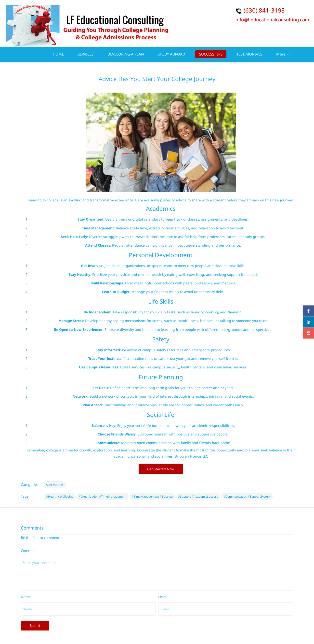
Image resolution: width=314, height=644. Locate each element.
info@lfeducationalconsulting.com (272, 20)
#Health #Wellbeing (60, 497)
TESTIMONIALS (249, 54)
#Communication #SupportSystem (247, 497)
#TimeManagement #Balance (152, 497)
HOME (58, 54)
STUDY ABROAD (171, 54)
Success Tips (55, 485)
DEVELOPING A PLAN (126, 54)
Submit (35, 626)
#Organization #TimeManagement (103, 497)
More (283, 54)
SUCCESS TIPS (211, 54)
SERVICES (86, 54)
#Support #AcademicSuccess (198, 497)
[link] (161, 96)
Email (163, 597)
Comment (29, 551)
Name (26, 597)
